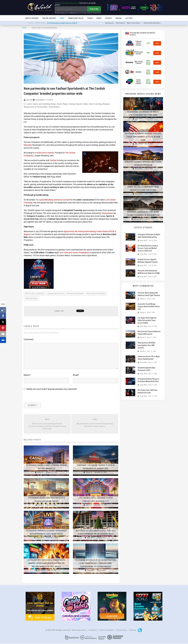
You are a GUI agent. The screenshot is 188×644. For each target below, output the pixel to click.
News (62, 18)
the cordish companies (35, 294)
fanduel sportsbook (76, 294)
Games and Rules (76, 18)
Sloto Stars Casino (138, 82)
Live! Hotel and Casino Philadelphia (74, 253)
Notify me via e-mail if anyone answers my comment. (50, 389)
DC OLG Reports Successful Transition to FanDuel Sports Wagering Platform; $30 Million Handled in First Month (46, 564)
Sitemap (133, 630)
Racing (119, 18)
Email (76, 375)
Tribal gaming (120, 23)
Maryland (28, 145)
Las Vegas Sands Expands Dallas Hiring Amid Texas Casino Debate (147, 321)
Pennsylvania (54, 107)
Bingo (99, 18)
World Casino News (79, 630)
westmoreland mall (56, 294)
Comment (29, 340)
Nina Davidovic (139, 219)
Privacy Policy (122, 630)
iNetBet (139, 72)
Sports (109, 18)
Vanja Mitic (40, 538)
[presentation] (40, 397)
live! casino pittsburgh (97, 294)
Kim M (29, 100)
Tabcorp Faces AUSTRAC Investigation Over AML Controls (146, 346)
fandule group (32, 299)
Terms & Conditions (107, 630)
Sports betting (95, 104)
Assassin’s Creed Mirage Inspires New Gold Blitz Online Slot (149, 307)
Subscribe (94, 9)
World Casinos (32, 18)
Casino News (62, 104)
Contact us (93, 630)
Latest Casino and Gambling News (41, 104)
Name (27, 375)
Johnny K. (40, 473)
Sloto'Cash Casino (138, 53)
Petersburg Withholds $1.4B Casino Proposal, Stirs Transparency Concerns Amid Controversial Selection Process (96, 564)
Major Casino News (133, 23)
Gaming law (109, 23)
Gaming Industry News (79, 104)
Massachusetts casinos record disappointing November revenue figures (95, 425)
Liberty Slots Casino (138, 43)
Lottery (129, 18)
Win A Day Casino (139, 63)
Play (157, 44)
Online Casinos (49, 18)
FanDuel (53, 161)
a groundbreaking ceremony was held (54, 200)
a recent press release (44, 153)
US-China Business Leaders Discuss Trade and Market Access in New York (72, 23)
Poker (90, 18)
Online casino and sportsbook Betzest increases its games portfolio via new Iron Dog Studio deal (47, 426)
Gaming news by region (152, 23)
